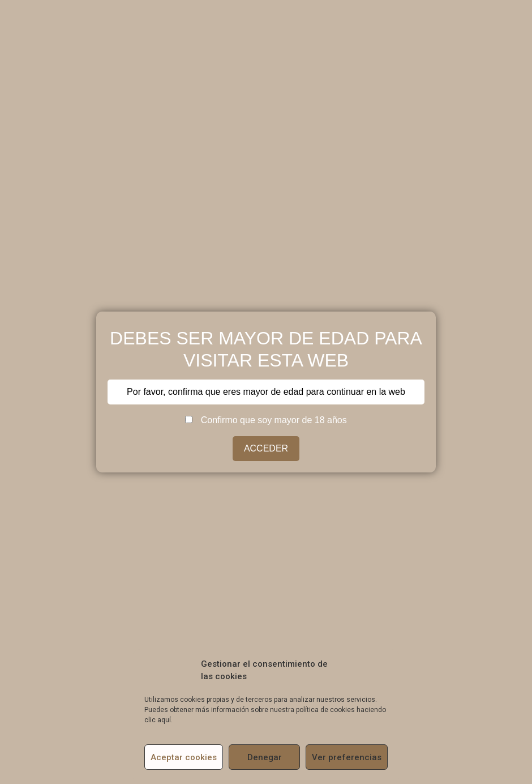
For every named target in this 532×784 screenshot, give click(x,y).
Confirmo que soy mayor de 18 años (266, 420)
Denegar (265, 757)
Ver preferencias (347, 757)
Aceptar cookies (184, 757)
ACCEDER (266, 448)
